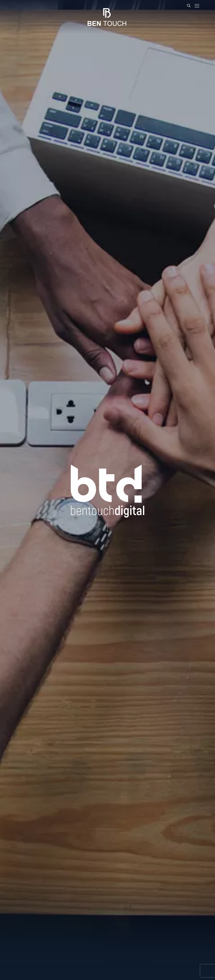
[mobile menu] (197, 6)
